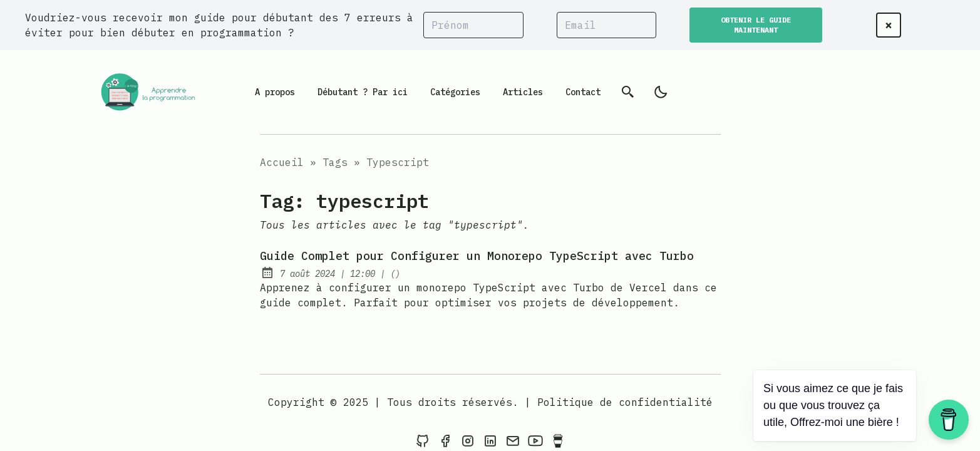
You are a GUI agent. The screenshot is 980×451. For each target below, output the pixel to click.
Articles (523, 92)
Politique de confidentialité (625, 402)
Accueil (282, 162)
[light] (661, 92)
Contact (583, 92)
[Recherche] (628, 92)
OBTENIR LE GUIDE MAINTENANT (756, 25)
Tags (335, 162)
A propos (275, 92)
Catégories (455, 92)
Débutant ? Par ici (363, 92)
